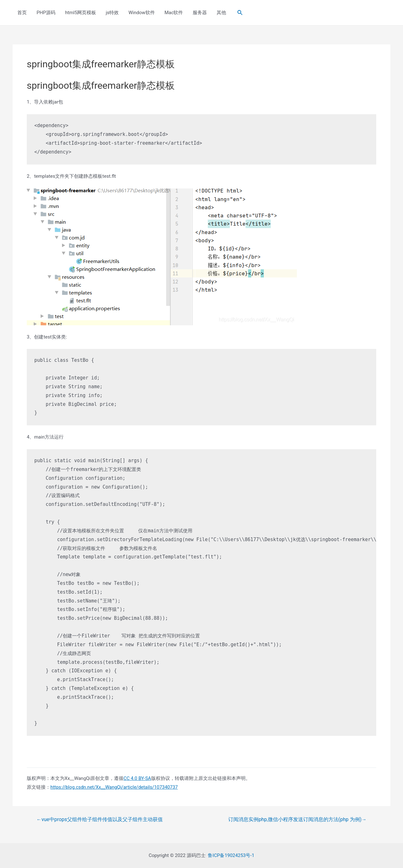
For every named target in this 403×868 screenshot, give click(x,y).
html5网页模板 (80, 13)
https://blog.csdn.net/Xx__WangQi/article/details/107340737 (115, 787)
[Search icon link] (238, 13)
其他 (219, 13)
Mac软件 (172, 13)
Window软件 (140, 13)
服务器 (198, 13)
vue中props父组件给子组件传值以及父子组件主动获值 (100, 820)
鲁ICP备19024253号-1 (231, 855)
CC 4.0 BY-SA (137, 778)
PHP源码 (46, 13)
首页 (22, 13)
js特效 (111, 13)
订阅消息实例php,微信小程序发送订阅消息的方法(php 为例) (297, 820)
